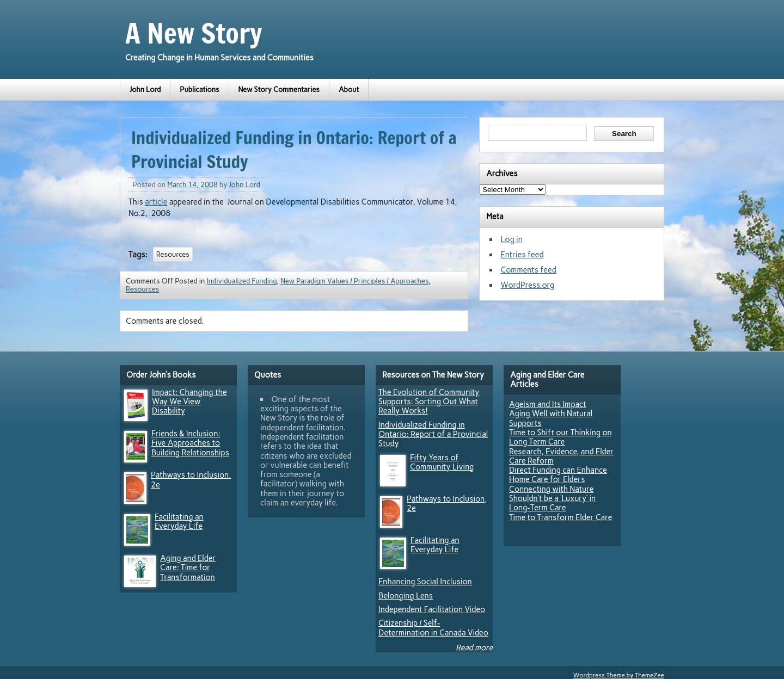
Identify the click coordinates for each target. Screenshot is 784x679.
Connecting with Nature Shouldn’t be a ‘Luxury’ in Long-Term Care (552, 499)
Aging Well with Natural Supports (551, 418)
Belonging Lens (406, 596)
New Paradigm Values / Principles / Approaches (354, 281)
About (349, 89)
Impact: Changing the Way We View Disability (189, 402)
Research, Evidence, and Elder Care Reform (561, 456)
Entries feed (522, 255)
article (156, 202)
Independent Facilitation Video (432, 609)
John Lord (145, 89)
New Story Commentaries (279, 89)
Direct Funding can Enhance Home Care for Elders (558, 475)
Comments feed (528, 270)
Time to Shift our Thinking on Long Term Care (561, 437)
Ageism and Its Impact (548, 404)
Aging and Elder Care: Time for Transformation (188, 568)
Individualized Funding (241, 281)
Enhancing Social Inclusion (425, 582)
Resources (173, 254)
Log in (511, 239)
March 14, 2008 (192, 185)
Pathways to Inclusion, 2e (191, 480)
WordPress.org (527, 285)
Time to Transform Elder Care (561, 517)
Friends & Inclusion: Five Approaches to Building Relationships (190, 443)
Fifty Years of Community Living (442, 462)
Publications (199, 89)
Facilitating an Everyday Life (179, 521)
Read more (474, 647)
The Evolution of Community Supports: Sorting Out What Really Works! (429, 402)
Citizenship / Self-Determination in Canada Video (433, 628)
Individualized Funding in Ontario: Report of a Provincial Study (433, 434)
